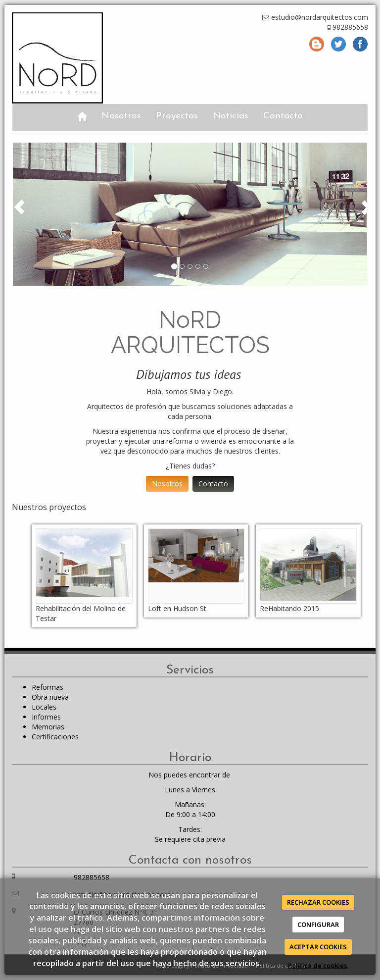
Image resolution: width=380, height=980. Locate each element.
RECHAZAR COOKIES (318, 902)
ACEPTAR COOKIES (318, 947)
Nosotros (121, 116)
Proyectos (177, 116)
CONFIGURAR (318, 925)
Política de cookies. (318, 966)
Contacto (283, 116)
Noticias (231, 116)
